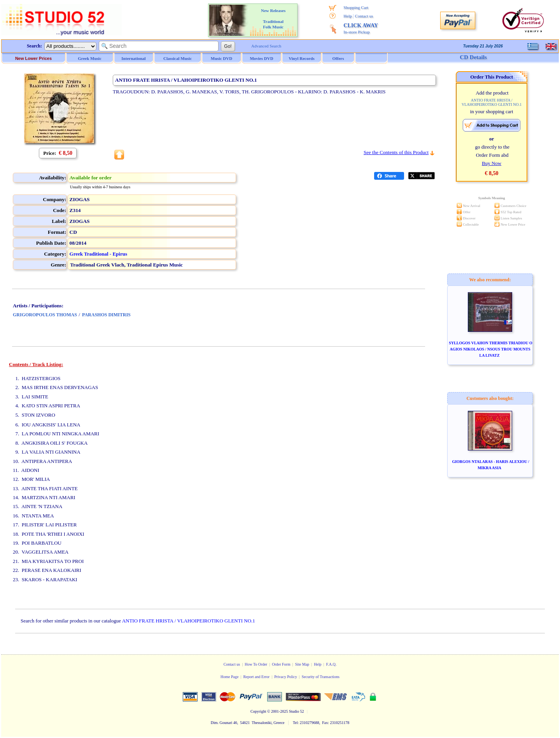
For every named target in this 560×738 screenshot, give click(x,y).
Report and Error (256, 677)
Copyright (258, 711)
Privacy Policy (286, 677)
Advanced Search (266, 46)
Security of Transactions (321, 677)
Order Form (281, 664)
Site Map (302, 664)
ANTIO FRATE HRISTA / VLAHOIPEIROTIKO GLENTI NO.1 (189, 621)
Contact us (364, 16)
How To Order (256, 664)
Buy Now (492, 163)
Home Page (229, 677)
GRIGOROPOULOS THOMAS (45, 315)
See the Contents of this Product (396, 152)
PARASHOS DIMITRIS (106, 315)
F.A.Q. (332, 664)
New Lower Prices (33, 58)
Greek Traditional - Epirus (98, 254)
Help (347, 16)
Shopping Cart (356, 7)
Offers (338, 58)
